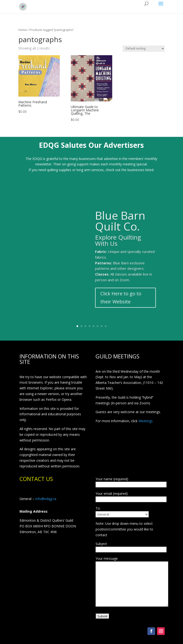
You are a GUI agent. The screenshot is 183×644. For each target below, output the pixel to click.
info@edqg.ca (46, 499)
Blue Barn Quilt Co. (120, 227)
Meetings (146, 421)
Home (23, 30)
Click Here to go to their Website (121, 304)
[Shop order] (144, 49)
